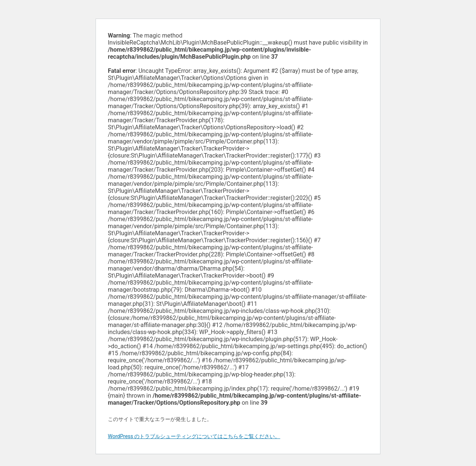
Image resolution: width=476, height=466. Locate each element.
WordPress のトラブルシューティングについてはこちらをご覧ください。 (194, 436)
